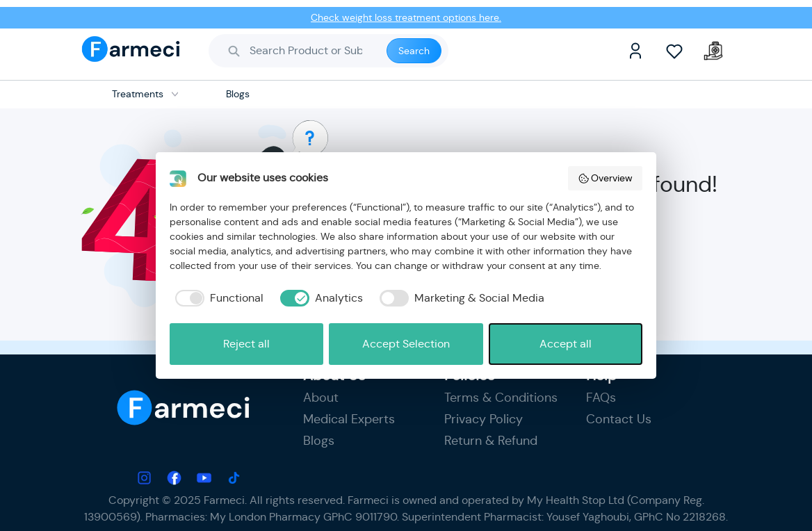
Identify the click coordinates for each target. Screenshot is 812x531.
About (321, 398)
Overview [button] (606, 178)
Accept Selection (406, 344)
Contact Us (619, 419)
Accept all (566, 344)
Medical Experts (349, 419)
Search (414, 51)
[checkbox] (217, 298)
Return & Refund (491, 441)
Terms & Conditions (501, 398)
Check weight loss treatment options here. (406, 17)
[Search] (311, 51)
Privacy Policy (484, 419)
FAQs (601, 398)
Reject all (246, 344)
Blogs (319, 441)
